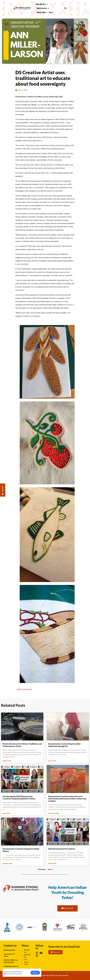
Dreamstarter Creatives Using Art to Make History (21, 850)
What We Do (43, 8)
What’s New (41, 12)
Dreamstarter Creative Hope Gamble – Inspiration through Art (65, 745)
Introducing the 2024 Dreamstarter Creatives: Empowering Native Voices (19, 798)
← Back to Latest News (24, 689)
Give (51, 12)
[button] (65, 8)
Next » (50, 869)
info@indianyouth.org (11, 966)
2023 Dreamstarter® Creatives (62, 849)
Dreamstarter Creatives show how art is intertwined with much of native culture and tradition (67, 799)
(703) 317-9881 (9, 960)
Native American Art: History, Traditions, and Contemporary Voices (22, 745)
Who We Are (42, 4)
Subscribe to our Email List (64, 947)
